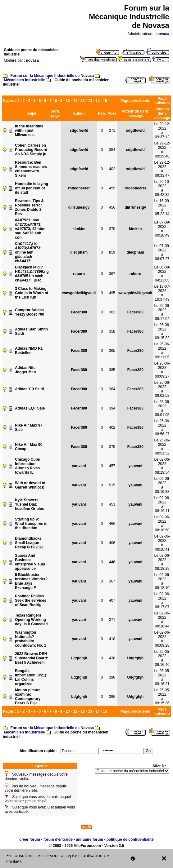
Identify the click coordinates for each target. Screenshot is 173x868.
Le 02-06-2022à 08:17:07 (162, 600)
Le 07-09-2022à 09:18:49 (162, 229)
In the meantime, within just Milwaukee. (30, 131)
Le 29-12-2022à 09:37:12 (162, 131)
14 (98, 101)
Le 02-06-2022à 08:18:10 (162, 581)
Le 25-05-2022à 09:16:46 (162, 658)
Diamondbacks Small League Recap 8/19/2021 (29, 543)
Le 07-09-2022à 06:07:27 (162, 252)
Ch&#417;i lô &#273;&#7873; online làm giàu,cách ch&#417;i (28, 252)
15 (105, 101)
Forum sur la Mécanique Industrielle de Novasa (52, 76)
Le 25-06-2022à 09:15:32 (162, 331)
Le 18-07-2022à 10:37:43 (162, 293)
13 (90, 101)
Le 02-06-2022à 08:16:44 (162, 620)
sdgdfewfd (79, 131)
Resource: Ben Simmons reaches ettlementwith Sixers (31, 169)
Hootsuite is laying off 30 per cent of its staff (32, 188)
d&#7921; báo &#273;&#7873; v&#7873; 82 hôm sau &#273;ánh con (30, 229)
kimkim (79, 229)
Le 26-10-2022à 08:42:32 (162, 188)
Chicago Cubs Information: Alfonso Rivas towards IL (27, 466)
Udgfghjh (79, 658)
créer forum (30, 839)
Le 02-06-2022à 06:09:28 (162, 639)
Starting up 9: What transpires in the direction (31, 524)
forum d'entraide (58, 839)
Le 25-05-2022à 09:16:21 (162, 677)
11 (75, 101)
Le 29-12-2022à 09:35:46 (162, 150)
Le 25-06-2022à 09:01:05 (162, 408)
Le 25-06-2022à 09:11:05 (162, 351)
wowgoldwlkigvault (79, 293)
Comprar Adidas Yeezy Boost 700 (30, 312)
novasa (163, 34)
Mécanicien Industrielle (24, 80)
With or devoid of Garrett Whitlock (30, 485)
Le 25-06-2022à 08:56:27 (162, 427)
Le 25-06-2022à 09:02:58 (162, 389)
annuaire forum (90, 839)
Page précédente (135, 101)
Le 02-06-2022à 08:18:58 (162, 524)
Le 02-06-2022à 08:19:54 (162, 466)
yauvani (79, 466)
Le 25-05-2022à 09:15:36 (162, 697)
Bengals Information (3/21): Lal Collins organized (31, 677)
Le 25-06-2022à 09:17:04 (162, 312)
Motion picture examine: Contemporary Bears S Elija (28, 697)
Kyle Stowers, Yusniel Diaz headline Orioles (29, 504)
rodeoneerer (79, 188)
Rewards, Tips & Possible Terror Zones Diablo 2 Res (29, 207)
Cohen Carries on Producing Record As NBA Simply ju (31, 150)
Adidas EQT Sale (30, 408)
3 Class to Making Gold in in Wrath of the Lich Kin (32, 293)
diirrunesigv (79, 207)
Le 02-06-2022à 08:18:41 (162, 543)
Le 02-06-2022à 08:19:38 (162, 485)
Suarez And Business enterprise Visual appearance (30, 562)
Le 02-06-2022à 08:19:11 (162, 504)
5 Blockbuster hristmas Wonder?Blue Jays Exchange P (31, 581)
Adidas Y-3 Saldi (29, 389)
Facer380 (79, 312)
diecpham (79, 252)
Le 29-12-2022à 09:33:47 (162, 169)
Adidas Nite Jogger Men (25, 370)
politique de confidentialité (130, 839)
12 (82, 101)
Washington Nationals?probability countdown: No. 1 (31, 639)
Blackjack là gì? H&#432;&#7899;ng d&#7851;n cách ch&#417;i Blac (32, 274)
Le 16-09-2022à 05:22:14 (162, 207)
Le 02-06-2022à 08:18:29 (162, 562)
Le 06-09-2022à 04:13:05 (162, 274)
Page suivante (162, 101)
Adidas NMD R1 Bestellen (29, 351)
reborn (79, 274)
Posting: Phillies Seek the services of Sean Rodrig (31, 600)
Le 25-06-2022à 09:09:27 (162, 370)
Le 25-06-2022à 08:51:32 (162, 447)
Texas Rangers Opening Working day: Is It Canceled (31, 620)
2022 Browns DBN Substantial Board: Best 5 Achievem (32, 658)
